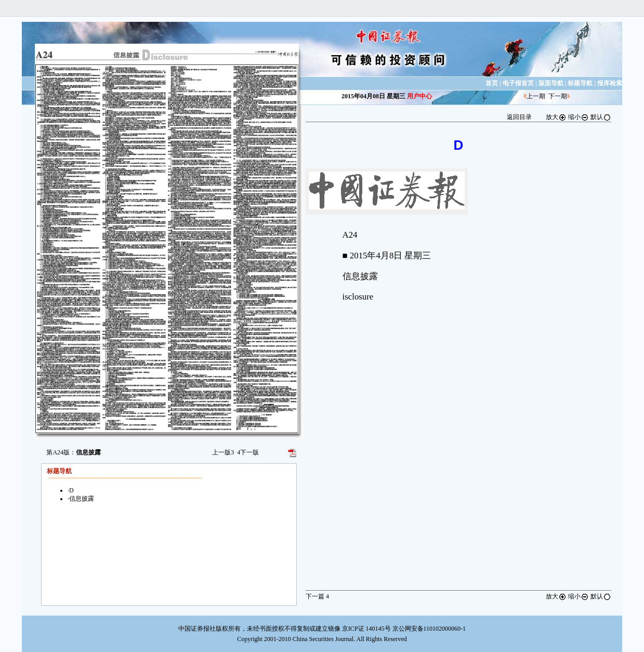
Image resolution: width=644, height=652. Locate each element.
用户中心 (419, 96)
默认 (601, 117)
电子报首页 (518, 83)
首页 (492, 83)
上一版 (223, 452)
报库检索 (610, 83)
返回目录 (519, 117)
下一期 (558, 96)
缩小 (579, 117)
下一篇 (317, 596)
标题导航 (580, 83)
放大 (556, 117)
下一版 (248, 452)
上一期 (536, 96)
